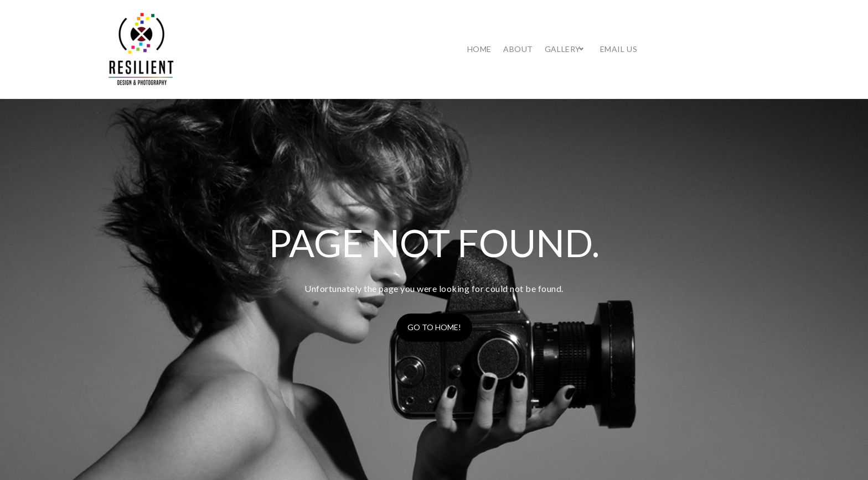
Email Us (733, 38)
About (632, 38)
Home (593, 38)
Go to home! (434, 305)
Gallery (677, 38)
